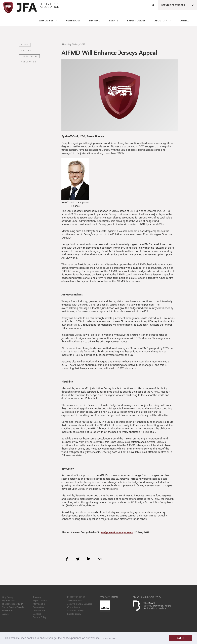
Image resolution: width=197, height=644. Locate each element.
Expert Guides (40, 600)
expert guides (136, 21)
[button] (172, 4)
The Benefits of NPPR (13, 604)
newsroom (73, 21)
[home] (31, 7)
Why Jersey (8, 597)
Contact (185, 21)
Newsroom (7, 611)
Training (37, 597)
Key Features (8, 600)
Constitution (39, 611)
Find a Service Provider (13, 607)
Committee (38, 607)
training (95, 21)
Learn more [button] (109, 638)
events (114, 21)
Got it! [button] (180, 638)
